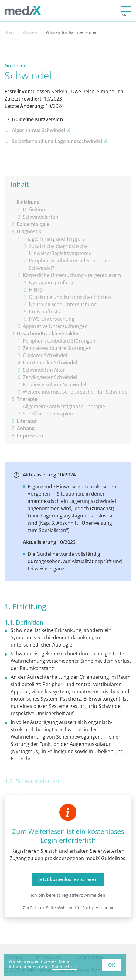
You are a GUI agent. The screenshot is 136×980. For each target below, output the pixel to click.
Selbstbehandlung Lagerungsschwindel (56, 141)
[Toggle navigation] (126, 11)
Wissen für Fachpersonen (72, 32)
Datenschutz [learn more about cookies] (64, 967)
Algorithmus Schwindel (37, 130)
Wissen (30, 32)
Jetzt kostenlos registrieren (68, 879)
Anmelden (95, 895)
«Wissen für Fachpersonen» (85, 908)
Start (9, 32)
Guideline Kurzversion (34, 119)
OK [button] (112, 965)
